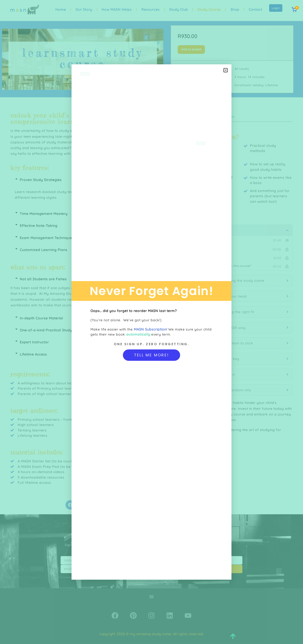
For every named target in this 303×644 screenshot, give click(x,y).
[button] (226, 70)
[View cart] (294, 10)
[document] (151, 322)
